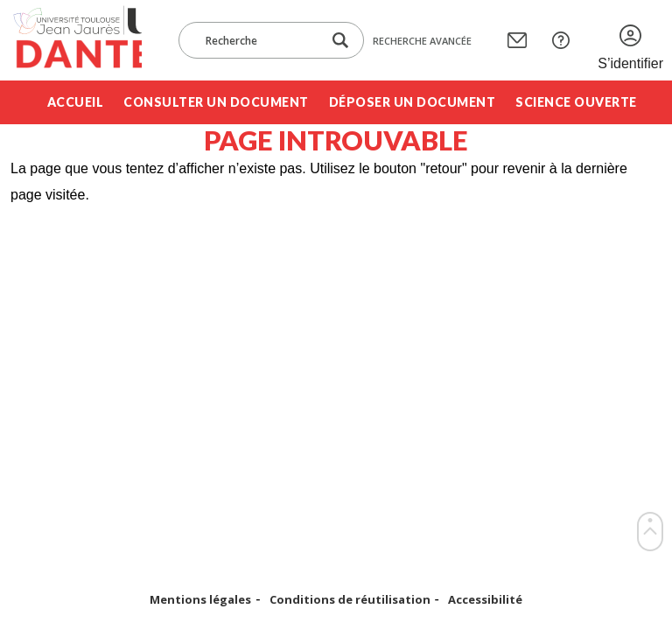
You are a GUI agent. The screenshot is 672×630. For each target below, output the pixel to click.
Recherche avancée (422, 41)
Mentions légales (200, 600)
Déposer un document (413, 102)
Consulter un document (216, 102)
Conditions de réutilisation (350, 600)
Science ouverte (576, 102)
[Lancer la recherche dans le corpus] (340, 41)
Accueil (76, 102)
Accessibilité (485, 600)
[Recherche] (259, 40)
